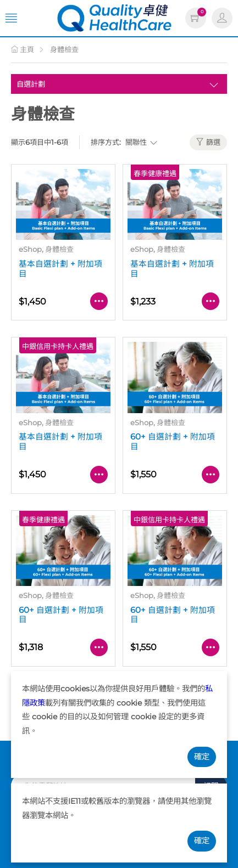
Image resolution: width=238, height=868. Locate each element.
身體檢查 (64, 49)
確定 (202, 757)
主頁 (23, 49)
